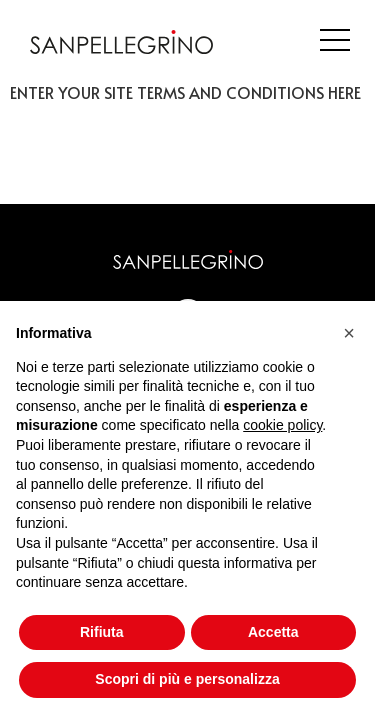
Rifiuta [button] (102, 632)
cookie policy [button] (282, 425)
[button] (349, 333)
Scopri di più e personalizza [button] (187, 679)
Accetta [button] (273, 632)
